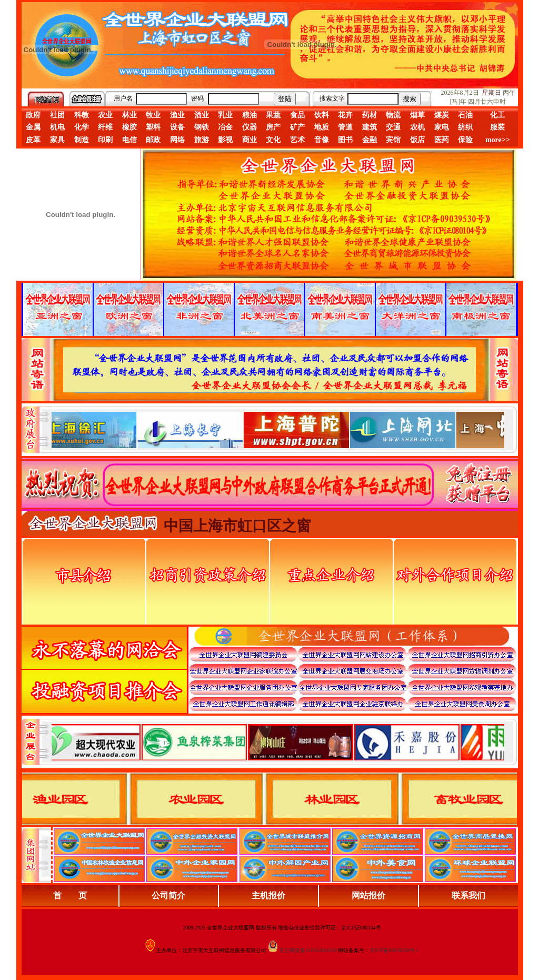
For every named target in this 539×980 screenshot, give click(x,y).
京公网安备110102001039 (308, 950)
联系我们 (468, 895)
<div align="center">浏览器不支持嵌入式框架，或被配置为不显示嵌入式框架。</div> (278, 742)
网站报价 (368, 895)
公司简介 (168, 895)
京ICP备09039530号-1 (394, 950)
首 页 (70, 895)
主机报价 (268, 895)
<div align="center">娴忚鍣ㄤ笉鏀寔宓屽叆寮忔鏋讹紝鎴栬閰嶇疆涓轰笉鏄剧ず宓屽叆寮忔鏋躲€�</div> (278, 430)
